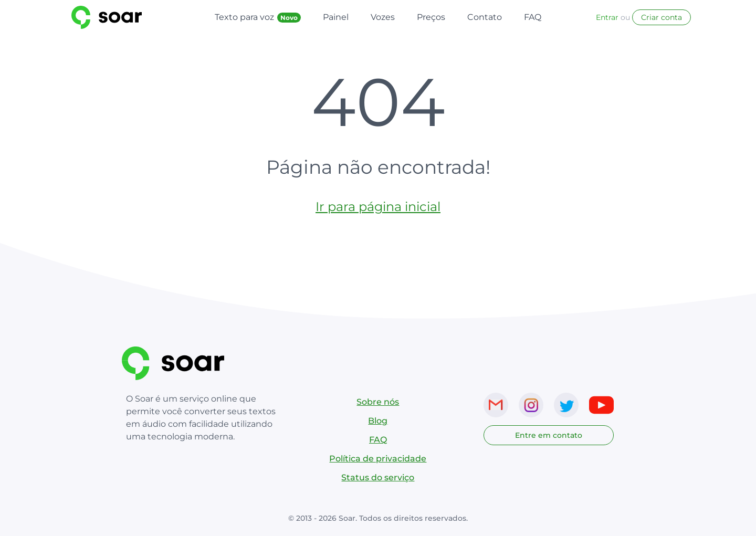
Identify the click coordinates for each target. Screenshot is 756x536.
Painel (336, 17)
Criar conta (661, 17)
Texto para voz (258, 17)
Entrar (607, 17)
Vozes (383, 17)
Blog (378, 421)
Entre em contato (549, 435)
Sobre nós (378, 402)
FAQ (533, 17)
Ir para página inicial (378, 207)
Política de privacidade (378, 459)
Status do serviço (378, 477)
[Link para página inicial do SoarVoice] (129, 17)
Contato (485, 17)
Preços (431, 17)
